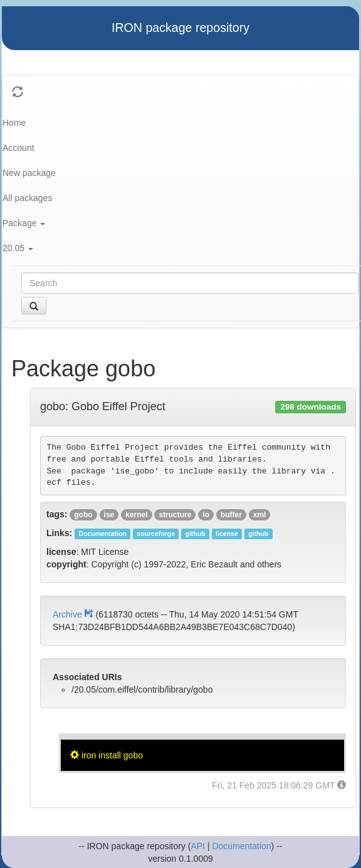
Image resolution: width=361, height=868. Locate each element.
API (198, 846)
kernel (136, 515)
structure (175, 515)
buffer (231, 515)
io (206, 515)
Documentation (241, 846)
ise (109, 515)
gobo (83, 515)
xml (260, 515)
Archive (74, 614)
